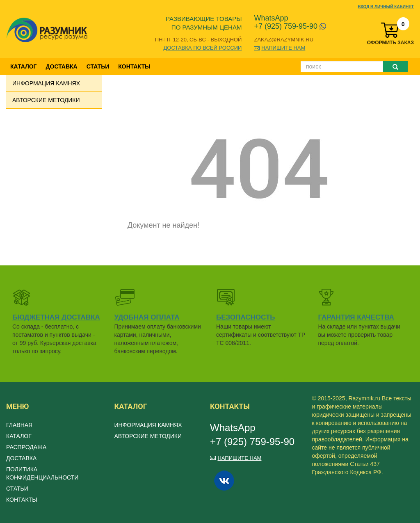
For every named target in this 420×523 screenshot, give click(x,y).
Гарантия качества (356, 317)
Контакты (134, 66)
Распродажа (26, 447)
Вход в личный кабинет (386, 7)
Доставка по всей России (203, 48)
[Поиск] (342, 67)
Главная (19, 425)
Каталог (24, 66)
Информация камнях (46, 83)
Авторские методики (46, 100)
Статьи (98, 66)
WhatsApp (271, 18)
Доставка (62, 66)
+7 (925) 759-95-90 (290, 26)
